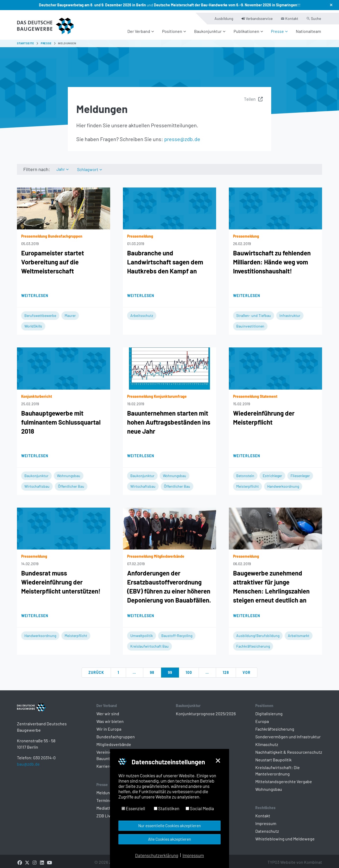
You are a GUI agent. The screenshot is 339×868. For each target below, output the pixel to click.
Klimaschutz (267, 741)
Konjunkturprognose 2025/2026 (206, 711)
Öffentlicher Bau (71, 483)
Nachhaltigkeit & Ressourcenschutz (289, 749)
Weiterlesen (35, 293)
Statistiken (167, 808)
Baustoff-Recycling (177, 633)
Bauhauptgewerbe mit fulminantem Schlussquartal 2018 (61, 419)
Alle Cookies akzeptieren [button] (169, 839)
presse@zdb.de (182, 136)
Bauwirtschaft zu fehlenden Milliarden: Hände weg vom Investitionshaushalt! (272, 259)
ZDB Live (105, 813)
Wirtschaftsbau (37, 483)
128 (226, 669)
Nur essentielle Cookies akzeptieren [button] (169, 826)
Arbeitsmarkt (299, 633)
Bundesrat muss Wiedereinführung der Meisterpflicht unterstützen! (61, 579)
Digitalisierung (269, 711)
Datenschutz (267, 828)
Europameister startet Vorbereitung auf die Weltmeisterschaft (53, 259)
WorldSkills (33, 323)
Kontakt (263, 813)
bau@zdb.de (28, 769)
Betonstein (245, 473)
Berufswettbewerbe (40, 313)
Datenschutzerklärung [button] (157, 855)
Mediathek (106, 805)
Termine (104, 797)
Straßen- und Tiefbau (254, 313)
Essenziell (133, 808)
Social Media (200, 808)
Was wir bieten (110, 718)
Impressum (266, 820)
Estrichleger (272, 473)
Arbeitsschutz (142, 313)
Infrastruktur (290, 313)
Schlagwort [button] (89, 166)
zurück (96, 669)
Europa (262, 718)
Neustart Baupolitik (273, 757)
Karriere (104, 763)
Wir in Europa (109, 726)
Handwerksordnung (283, 483)
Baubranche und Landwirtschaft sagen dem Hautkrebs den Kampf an (165, 259)
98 (152, 669)
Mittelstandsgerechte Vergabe (284, 778)
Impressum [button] (193, 855)
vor (247, 669)
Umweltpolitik (142, 633)
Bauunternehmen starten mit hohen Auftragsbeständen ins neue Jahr (169, 419)
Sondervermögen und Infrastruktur (288, 734)
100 (189, 669)
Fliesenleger (300, 473)
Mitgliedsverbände (114, 741)
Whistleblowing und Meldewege (285, 836)
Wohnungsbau (69, 473)
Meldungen (107, 790)
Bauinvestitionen (250, 323)
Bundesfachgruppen (116, 734)
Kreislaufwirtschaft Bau (150, 643)
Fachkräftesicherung (253, 643)
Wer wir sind (108, 711)
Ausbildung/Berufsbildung (258, 633)
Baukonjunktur (36, 473)
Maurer (70, 313)
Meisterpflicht (247, 483)
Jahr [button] (61, 166)
